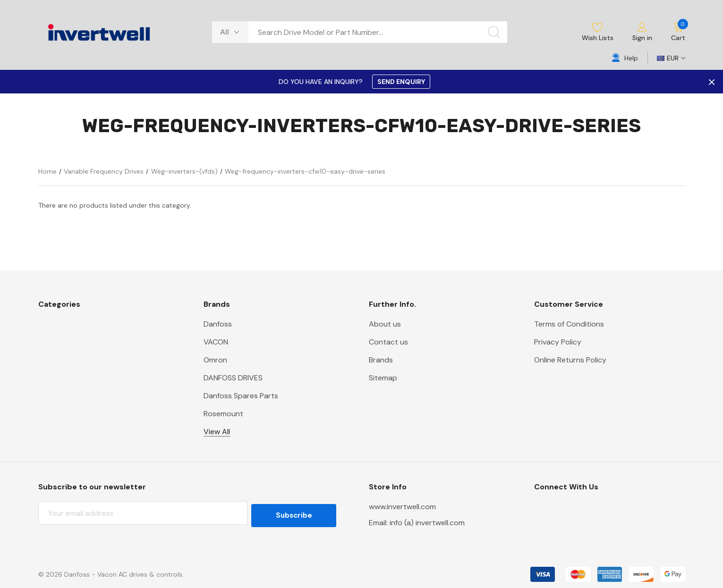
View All (217, 432)
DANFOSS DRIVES (233, 378)
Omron (215, 360)
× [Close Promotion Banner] (711, 82)
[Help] (625, 58)
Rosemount (223, 414)
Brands (381, 360)
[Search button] (494, 32)
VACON (216, 342)
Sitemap (383, 378)
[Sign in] (642, 32)
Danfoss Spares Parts (241, 396)
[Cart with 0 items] (673, 32)
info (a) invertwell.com (427, 523)
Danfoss (218, 324)
